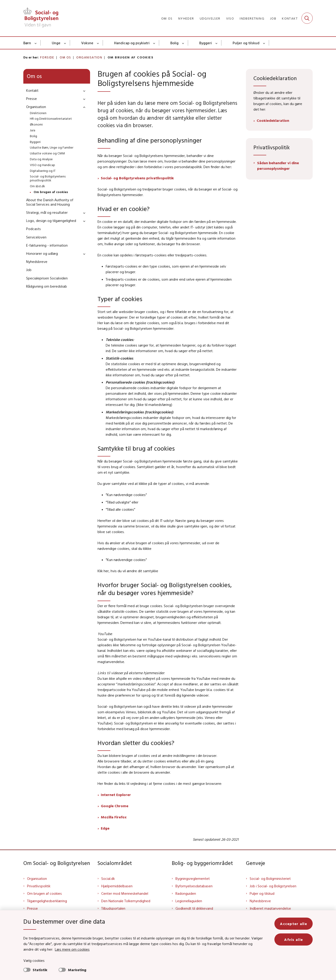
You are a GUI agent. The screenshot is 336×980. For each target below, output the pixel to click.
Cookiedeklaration (273, 120)
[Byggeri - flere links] (217, 43)
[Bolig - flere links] (183, 43)
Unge (56, 43)
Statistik (40, 970)
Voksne (87, 43)
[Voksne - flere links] (98, 43)
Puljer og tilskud (246, 43)
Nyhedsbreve (260, 901)
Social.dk (108, 878)
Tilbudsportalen (113, 908)
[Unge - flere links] (65, 43)
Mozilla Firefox (114, 817)
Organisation (37, 878)
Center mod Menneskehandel (125, 893)
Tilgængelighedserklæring (47, 901)
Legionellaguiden (189, 901)
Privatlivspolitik (39, 886)
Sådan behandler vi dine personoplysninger (278, 166)
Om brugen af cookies (44, 893)
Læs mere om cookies (72, 949)
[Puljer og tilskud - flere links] (264, 43)
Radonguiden (186, 893)
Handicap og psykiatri (132, 43)
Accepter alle (294, 924)
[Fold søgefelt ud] (307, 18)
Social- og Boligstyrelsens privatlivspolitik (137, 178)
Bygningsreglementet (193, 878)
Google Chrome (115, 806)
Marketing (77, 970)
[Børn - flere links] (36, 43)
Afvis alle (294, 939)
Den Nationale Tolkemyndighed (126, 901)
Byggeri (206, 43)
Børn (27, 43)
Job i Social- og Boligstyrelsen (273, 886)
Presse (32, 908)
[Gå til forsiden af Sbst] (41, 18)
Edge (105, 828)
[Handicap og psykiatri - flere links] (154, 43)
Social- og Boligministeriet (270, 878)
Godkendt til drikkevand (194, 908)
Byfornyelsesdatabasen (194, 886)
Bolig (174, 43)
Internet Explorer (116, 795)
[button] (83, 91)
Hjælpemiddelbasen (117, 886)
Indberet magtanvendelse (270, 908)
